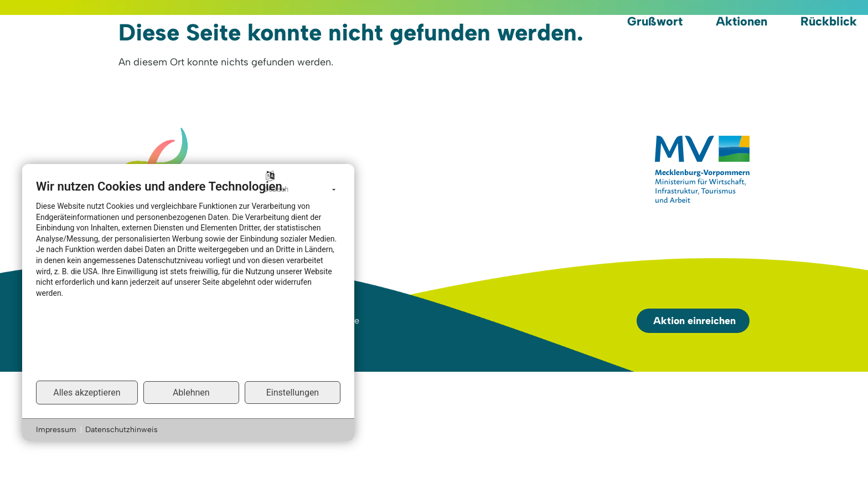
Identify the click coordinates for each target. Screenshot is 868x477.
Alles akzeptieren (87, 393)
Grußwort (655, 21)
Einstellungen (293, 393)
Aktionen (742, 21)
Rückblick (829, 21)
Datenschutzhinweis (122, 430)
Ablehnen (191, 393)
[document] (188, 279)
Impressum (56, 430)
